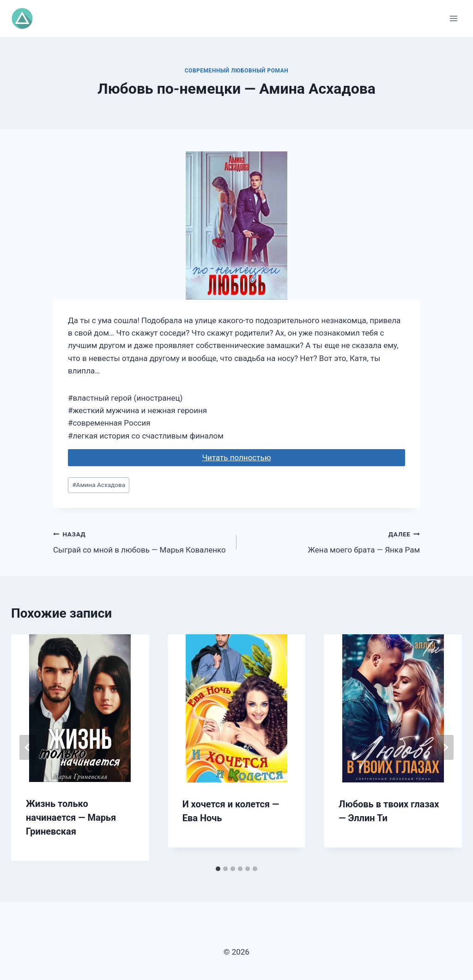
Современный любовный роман (237, 71)
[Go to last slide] (28, 747)
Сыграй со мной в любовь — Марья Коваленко (141, 541)
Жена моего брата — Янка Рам (332, 541)
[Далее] (445, 747)
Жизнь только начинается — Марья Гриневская (71, 818)
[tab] (218, 869)
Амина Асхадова (99, 485)
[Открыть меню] (453, 18)
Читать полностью (236, 457)
